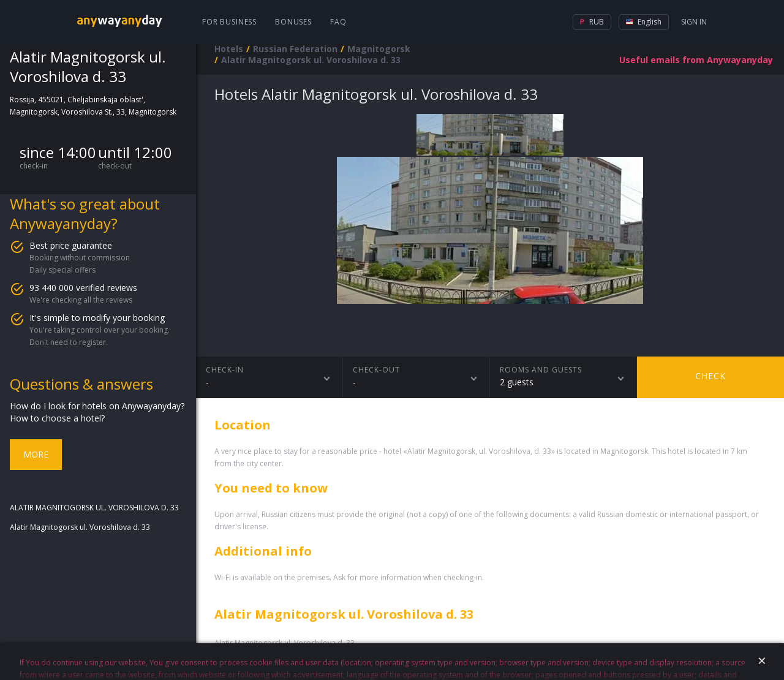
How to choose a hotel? (57, 418)
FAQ (338, 22)
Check (710, 376)
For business (229, 22)
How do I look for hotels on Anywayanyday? (97, 406)
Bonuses (293, 22)
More (36, 454)
